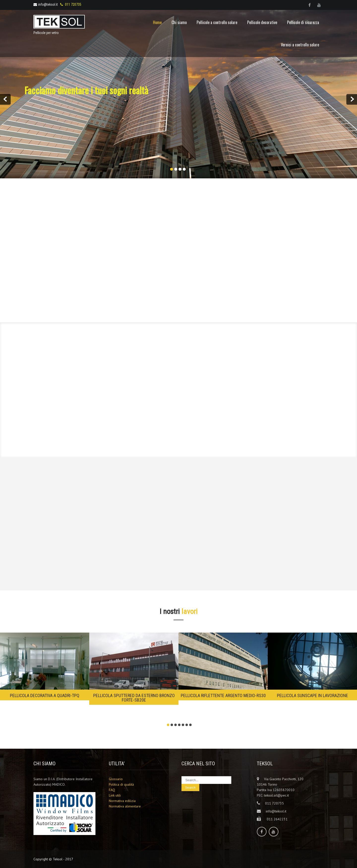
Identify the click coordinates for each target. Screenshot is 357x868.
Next (352, 99)
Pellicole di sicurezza (303, 22)
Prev (5, 99)
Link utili (115, 795)
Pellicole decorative (262, 22)
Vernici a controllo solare (300, 45)
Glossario (116, 779)
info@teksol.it (46, 4)
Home (157, 22)
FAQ (112, 790)
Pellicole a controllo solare (217, 22)
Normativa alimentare (125, 806)
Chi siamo (179, 22)
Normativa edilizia (122, 801)
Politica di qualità (121, 784)
